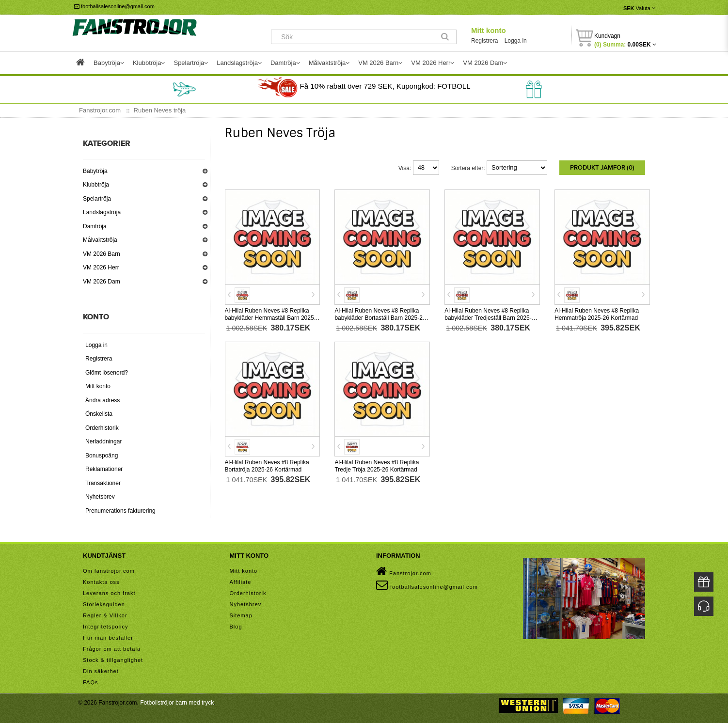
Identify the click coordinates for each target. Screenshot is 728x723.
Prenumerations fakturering (120, 511)
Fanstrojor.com (404, 571)
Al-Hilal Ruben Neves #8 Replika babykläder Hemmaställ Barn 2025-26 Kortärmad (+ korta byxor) (270, 318)
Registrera (484, 41)
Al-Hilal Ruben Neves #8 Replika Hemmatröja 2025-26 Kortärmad (597, 314)
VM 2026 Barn (102, 254)
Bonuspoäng (102, 456)
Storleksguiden (104, 604)
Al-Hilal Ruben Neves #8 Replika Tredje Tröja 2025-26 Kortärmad (377, 466)
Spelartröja (97, 199)
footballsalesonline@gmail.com (114, 6)
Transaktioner (103, 483)
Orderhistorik (102, 428)
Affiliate (241, 582)
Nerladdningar (103, 441)
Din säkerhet (101, 671)
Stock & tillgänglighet (113, 660)
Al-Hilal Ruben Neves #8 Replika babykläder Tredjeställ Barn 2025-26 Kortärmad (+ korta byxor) (491, 318)
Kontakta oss (101, 582)
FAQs (91, 682)
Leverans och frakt (109, 593)
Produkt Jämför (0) (602, 168)
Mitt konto (489, 30)
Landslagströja (102, 212)
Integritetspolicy (105, 627)
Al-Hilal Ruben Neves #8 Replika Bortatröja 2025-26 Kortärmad (267, 466)
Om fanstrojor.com (109, 571)
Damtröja (95, 226)
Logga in (516, 41)
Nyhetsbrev (100, 497)
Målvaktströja (100, 240)
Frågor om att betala (112, 649)
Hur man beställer (108, 638)
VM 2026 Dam (102, 282)
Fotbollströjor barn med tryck (177, 703)
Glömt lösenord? (107, 373)
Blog (236, 627)
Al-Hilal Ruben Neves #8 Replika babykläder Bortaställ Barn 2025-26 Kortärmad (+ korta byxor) (380, 318)
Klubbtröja (96, 185)
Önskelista (99, 414)
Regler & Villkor (105, 615)
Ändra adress (103, 400)
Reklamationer (104, 469)
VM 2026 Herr (101, 267)
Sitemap (241, 615)
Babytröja (95, 171)
